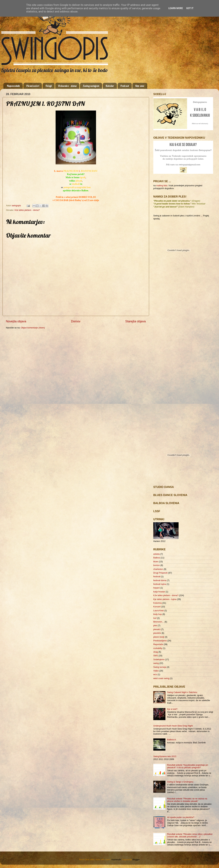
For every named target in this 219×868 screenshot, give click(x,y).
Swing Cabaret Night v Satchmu (182, 692)
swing (156, 663)
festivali (157, 577)
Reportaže (158, 644)
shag (156, 652)
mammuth (116, 860)
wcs (155, 675)
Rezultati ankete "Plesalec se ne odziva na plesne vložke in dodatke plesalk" (187, 800)
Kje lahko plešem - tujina (165, 599)
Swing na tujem (91, 86)
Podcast (125, 86)
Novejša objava (16, 321)
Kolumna (158, 603)
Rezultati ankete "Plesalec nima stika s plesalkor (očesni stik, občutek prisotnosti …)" (190, 835)
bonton (157, 565)
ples (155, 626)
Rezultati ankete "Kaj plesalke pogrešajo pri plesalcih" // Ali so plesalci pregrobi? (188, 766)
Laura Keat (159, 611)
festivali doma (160, 580)
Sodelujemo (159, 660)
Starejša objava (136, 321)
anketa (157, 554)
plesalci (157, 629)
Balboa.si (171, 740)
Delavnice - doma (67, 86)
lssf (155, 618)
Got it (190, 8)
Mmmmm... (159, 622)
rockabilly (158, 648)
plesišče (157, 633)
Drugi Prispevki (160, 573)
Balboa (157, 558)
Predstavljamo (160, 641)
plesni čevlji (159, 637)
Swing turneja (160, 667)
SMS (156, 656)
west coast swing (161, 678)
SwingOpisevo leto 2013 (165, 756)
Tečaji (49, 86)
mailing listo (162, 186)
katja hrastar (159, 592)
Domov (76, 321)
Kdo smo (140, 86)
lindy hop (158, 614)
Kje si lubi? (172, 709)
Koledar (110, 86)
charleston (158, 569)
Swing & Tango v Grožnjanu (180, 782)
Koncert (157, 607)
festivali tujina (160, 584)
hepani (157, 588)
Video (156, 671)
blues (156, 562)
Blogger (136, 860)
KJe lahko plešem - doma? (27, 210)
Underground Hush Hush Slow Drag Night (173, 726)
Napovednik (13, 86)
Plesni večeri (33, 86)
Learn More (176, 8)
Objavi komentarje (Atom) (33, 328)
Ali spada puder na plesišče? (181, 817)
